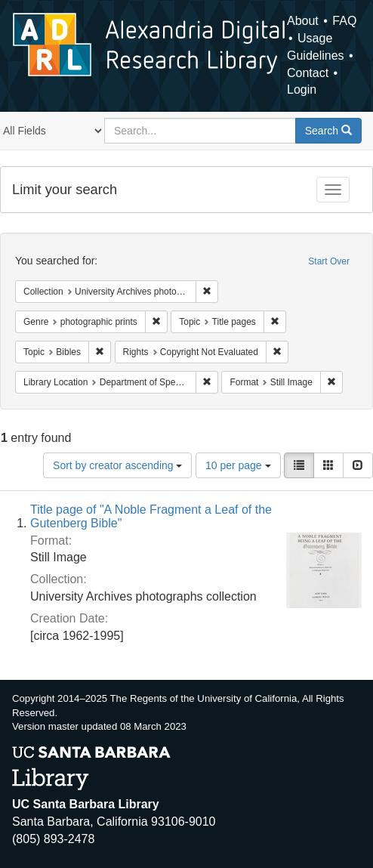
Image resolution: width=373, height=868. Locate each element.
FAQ (344, 21)
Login (302, 90)
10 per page (238, 465)
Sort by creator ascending (117, 465)
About (303, 21)
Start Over (329, 261)
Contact (308, 73)
